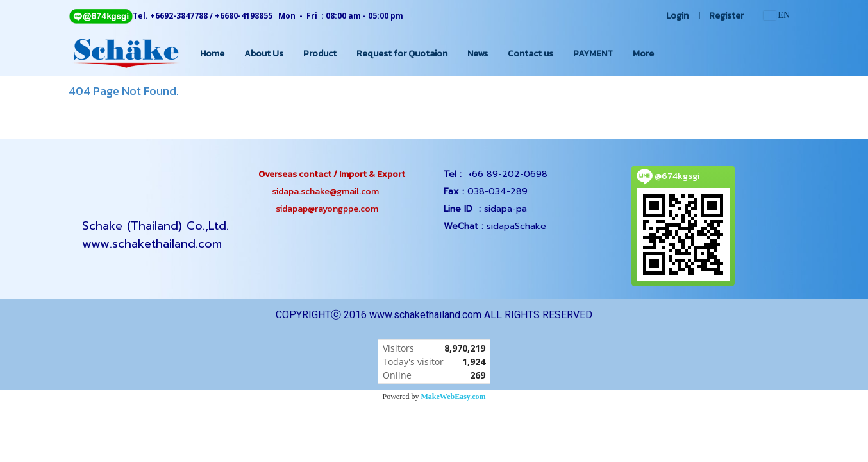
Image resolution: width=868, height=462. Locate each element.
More (643, 54)
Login (677, 16)
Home (212, 54)
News (478, 54)
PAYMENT (593, 54)
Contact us (530, 54)
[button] (675, 53)
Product (320, 54)
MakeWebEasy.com (454, 397)
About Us (264, 54)
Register (726, 16)
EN (777, 15)
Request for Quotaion (402, 54)
